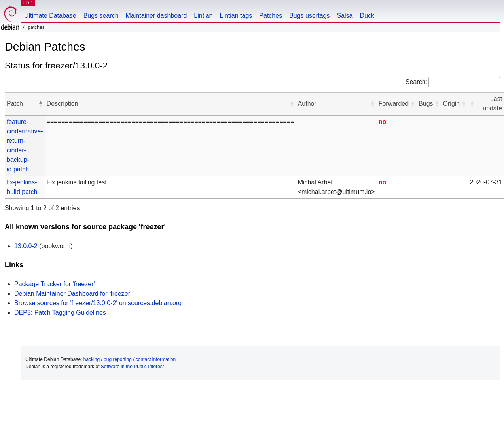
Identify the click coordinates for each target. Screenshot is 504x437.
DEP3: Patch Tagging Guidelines (60, 313)
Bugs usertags (309, 16)
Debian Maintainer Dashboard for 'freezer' (73, 294)
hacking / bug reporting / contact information (130, 359)
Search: (416, 82)
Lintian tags (236, 16)
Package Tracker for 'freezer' (55, 284)
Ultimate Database (50, 16)
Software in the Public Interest (132, 367)
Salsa (345, 16)
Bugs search (101, 16)
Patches (271, 16)
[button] (41, 104)
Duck (367, 16)
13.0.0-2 (26, 246)
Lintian (203, 16)
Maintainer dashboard (156, 16)
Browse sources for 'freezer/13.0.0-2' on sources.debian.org (98, 303)
